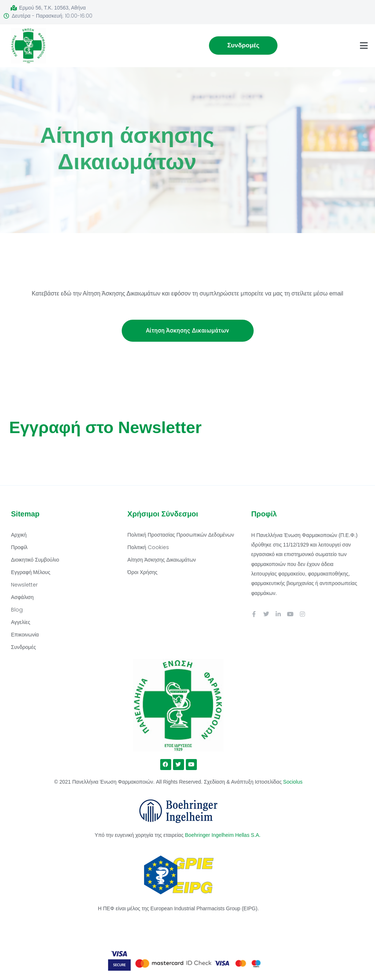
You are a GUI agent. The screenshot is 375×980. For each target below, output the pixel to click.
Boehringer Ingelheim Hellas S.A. (224, 835)
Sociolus (293, 782)
